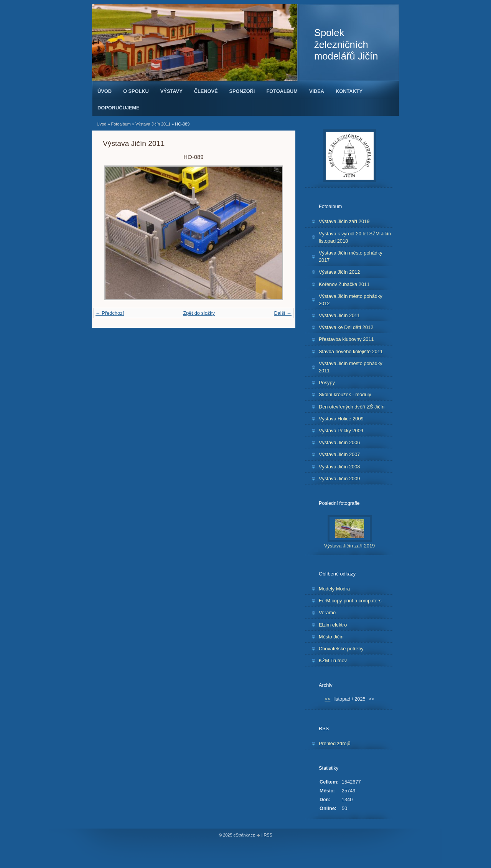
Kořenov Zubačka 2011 (344, 284)
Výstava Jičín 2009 (339, 479)
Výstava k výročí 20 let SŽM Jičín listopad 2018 (355, 237)
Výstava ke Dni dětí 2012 (346, 327)
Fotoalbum (282, 91)
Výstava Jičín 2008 (339, 467)
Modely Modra (334, 589)
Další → (283, 313)
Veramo (327, 613)
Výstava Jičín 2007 (339, 454)
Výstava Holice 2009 (341, 419)
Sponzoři (242, 91)
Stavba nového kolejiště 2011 (351, 351)
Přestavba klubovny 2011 (346, 339)
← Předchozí (110, 313)
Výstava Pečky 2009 (341, 431)
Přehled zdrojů (335, 743)
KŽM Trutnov (333, 661)
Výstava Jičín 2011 (153, 124)
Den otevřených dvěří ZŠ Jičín (352, 407)
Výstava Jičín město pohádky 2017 (351, 256)
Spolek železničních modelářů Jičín (346, 44)
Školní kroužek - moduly (345, 394)
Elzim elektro (333, 625)
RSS (268, 835)
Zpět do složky (199, 313)
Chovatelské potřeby (341, 649)
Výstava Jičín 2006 (339, 442)
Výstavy (171, 91)
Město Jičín (331, 637)
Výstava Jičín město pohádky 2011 (351, 367)
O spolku (136, 91)
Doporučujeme (119, 108)
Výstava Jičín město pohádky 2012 (351, 300)
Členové (206, 91)
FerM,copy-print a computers (350, 601)
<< (327, 699)
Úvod (105, 91)
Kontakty (349, 91)
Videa (317, 91)
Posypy (327, 383)
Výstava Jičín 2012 (339, 272)
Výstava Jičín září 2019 (344, 221)
